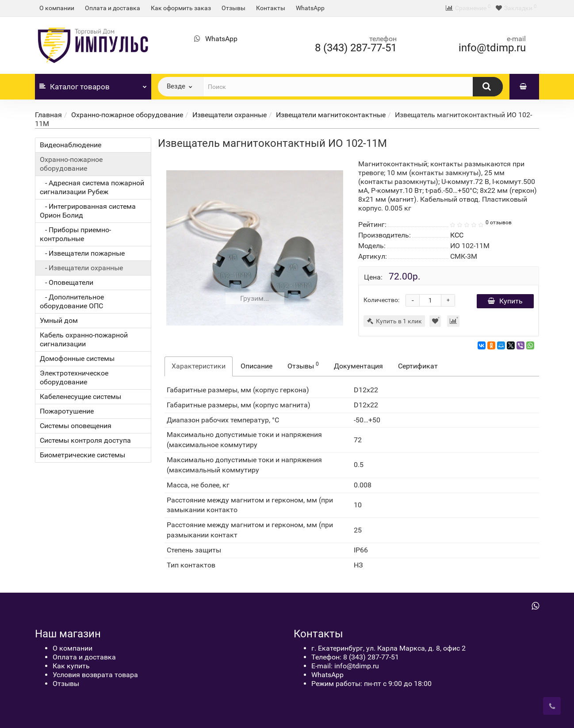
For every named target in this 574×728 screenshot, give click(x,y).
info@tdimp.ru (492, 48)
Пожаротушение (67, 411)
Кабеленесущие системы (80, 397)
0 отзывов (499, 222)
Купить (505, 301)
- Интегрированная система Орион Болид (88, 211)
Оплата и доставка (113, 8)
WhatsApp (310, 8)
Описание (256, 366)
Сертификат (418, 366)
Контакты (271, 8)
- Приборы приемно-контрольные (75, 234)
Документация (358, 366)
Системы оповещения (76, 426)
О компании (57, 8)
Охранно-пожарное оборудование (127, 115)
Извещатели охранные (230, 115)
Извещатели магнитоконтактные (331, 115)
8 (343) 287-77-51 (356, 48)
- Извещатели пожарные (82, 253)
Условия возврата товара (95, 675)
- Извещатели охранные (81, 268)
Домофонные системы (77, 358)
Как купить (71, 666)
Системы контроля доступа (85, 440)
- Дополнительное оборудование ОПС (72, 301)
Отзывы (233, 8)
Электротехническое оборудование (74, 377)
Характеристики (199, 366)
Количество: (381, 300)
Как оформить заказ (181, 8)
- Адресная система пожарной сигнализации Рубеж (92, 187)
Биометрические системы (82, 455)
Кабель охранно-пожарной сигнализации (84, 339)
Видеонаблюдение (71, 145)
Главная (48, 115)
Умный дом (59, 320)
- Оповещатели (67, 282)
